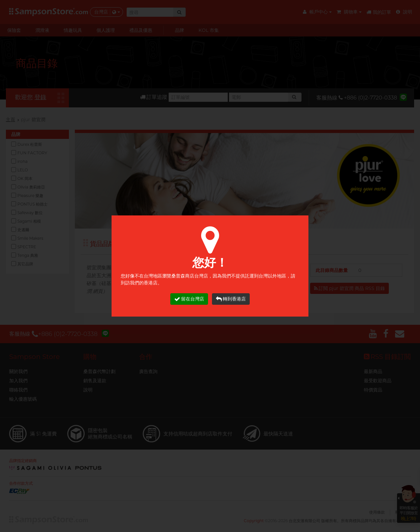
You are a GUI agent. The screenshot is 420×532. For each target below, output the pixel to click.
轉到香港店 (231, 299)
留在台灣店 (189, 299)
